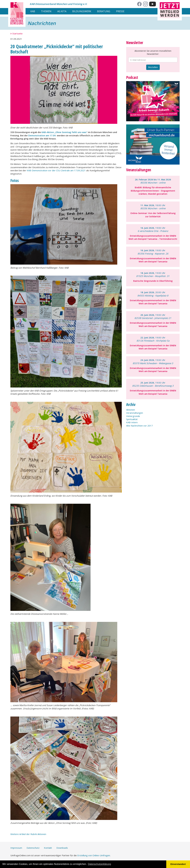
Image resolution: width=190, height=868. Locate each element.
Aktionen (131, 410)
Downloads (62, 848)
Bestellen (153, 67)
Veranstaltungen (135, 413)
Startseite (16, 33)
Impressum (16, 848)
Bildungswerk (82, 11)
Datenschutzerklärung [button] (99, 864)
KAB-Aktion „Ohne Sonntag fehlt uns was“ (64, 132)
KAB (33, 11)
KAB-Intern (132, 422)
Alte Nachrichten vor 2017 (139, 426)
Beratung (104, 11)
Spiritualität (132, 419)
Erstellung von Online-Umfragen (94, 855)
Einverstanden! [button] (178, 864)
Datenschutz (33, 848)
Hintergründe (133, 416)
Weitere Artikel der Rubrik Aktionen (28, 834)
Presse (120, 11)
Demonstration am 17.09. (42, 135)
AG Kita (62, 11)
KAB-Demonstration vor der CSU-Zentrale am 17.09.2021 (56, 170)
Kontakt (48, 848)
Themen (46, 11)
